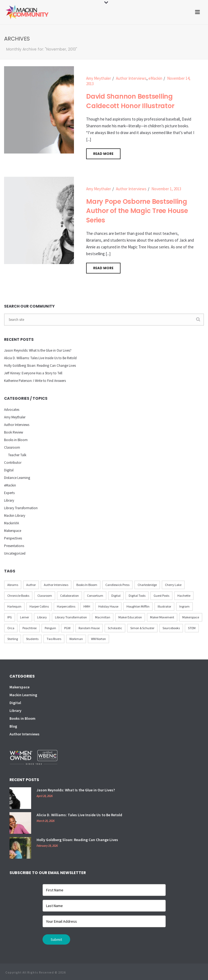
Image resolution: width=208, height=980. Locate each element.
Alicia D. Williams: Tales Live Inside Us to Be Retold (40, 358)
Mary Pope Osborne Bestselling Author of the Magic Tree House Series (137, 211)
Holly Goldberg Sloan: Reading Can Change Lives (40, 366)
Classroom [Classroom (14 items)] (45, 596)
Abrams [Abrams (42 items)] (13, 585)
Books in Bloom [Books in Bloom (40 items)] (87, 585)
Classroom (12, 447)
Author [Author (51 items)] (31, 585)
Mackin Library (15, 516)
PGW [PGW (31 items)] (67, 628)
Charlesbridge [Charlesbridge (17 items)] (147, 585)
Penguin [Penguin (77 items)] (50, 628)
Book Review (14, 432)
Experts (9, 493)
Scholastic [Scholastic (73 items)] (115, 628)
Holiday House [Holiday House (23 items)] (108, 606)
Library (9, 500)
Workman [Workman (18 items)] (76, 639)
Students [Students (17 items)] (32, 639)
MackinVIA (12, 523)
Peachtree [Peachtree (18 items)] (30, 628)
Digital (9, 470)
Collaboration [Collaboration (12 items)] (69, 596)
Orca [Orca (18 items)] (11, 628)
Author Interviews (131, 78)
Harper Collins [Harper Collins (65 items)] (39, 606)
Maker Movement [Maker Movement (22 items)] (162, 617)
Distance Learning (17, 478)
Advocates (12, 410)
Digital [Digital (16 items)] (116, 596)
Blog (13, 726)
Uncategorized (15, 553)
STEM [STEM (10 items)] (192, 628)
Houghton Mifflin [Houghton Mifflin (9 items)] (138, 606)
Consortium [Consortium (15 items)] (95, 596)
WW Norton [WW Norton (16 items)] (98, 639)
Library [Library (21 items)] (42, 617)
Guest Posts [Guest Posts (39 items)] (161, 596)
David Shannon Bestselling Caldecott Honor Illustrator (130, 101)
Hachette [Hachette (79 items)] (184, 596)
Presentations (14, 546)
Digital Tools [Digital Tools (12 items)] (137, 596)
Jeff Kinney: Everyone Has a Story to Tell (33, 373)
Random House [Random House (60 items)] (89, 628)
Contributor (13, 463)
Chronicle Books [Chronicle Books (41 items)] (18, 596)
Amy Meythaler (99, 78)
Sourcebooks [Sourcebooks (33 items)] (171, 628)
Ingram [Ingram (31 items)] (184, 606)
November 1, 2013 (166, 189)
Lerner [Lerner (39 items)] (25, 617)
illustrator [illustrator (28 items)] (164, 606)
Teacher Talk (17, 455)
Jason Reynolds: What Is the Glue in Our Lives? (38, 350)
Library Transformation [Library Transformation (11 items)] (71, 617)
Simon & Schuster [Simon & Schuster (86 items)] (142, 628)
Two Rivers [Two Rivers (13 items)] (54, 639)
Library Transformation (21, 508)
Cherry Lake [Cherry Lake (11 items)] (173, 585)
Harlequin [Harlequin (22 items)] (14, 606)
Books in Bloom (16, 440)
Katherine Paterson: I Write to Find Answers (35, 381)
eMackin (155, 78)
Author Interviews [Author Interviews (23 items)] (56, 585)
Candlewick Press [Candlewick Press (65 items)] (117, 585)
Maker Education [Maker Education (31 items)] (130, 617)
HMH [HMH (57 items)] (87, 606)
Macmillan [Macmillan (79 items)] (103, 617)
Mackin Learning (23, 695)
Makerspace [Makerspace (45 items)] (191, 617)
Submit (56, 939)
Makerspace (13, 531)
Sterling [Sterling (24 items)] (13, 639)
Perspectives (13, 538)
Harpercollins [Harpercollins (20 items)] (66, 606)
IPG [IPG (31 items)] (10, 617)
